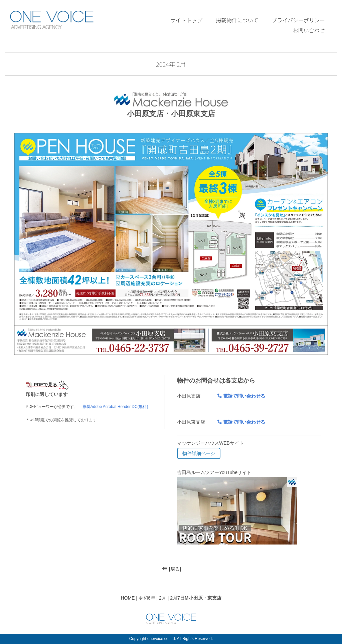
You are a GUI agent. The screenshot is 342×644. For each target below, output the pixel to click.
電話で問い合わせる (241, 396)
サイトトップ (186, 20)
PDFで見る (41, 385)
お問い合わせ (309, 30)
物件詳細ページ (199, 453)
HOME (128, 598)
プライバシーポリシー (298, 20)
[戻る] (175, 569)
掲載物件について (237, 20)
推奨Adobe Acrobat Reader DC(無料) (115, 407)
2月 (163, 598)
